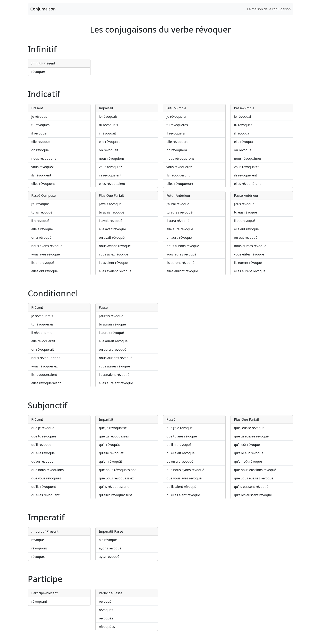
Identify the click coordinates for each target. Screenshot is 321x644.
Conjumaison (43, 9)
